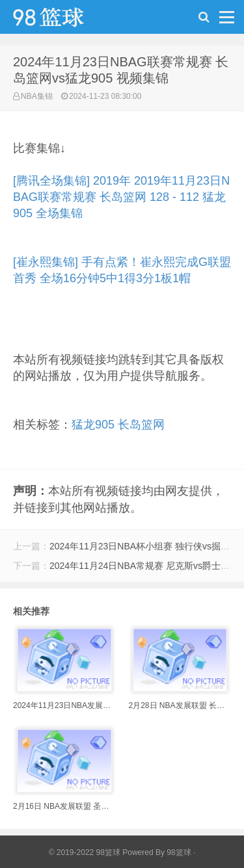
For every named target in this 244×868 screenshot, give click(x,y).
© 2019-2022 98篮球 (85, 852)
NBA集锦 (37, 96)
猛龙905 (93, 425)
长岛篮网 (141, 425)
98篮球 (179, 852)
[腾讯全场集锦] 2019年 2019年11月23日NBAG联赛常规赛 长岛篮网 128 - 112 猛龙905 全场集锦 (121, 197)
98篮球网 (65, 20)
